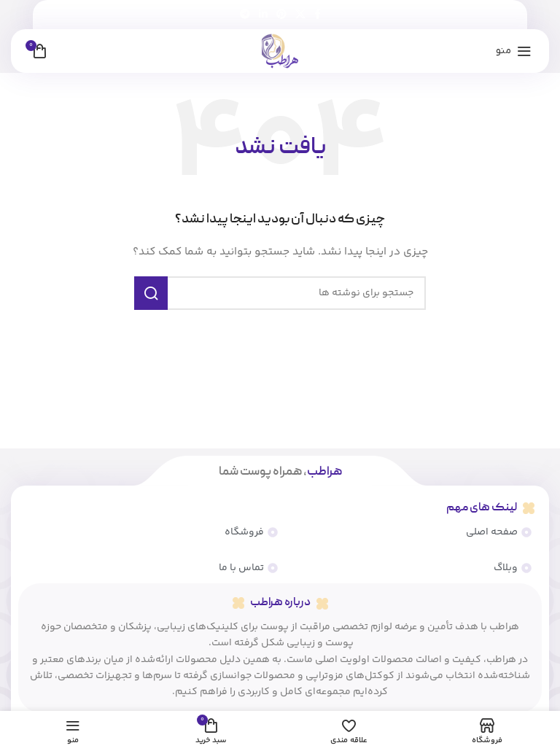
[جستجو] (280, 293)
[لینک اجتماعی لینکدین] (263, 15)
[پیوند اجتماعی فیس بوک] (318, 15)
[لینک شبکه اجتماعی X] (300, 15)
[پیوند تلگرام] (245, 15)
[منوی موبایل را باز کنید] (514, 51)
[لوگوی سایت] (280, 51)
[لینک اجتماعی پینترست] (281, 15)
